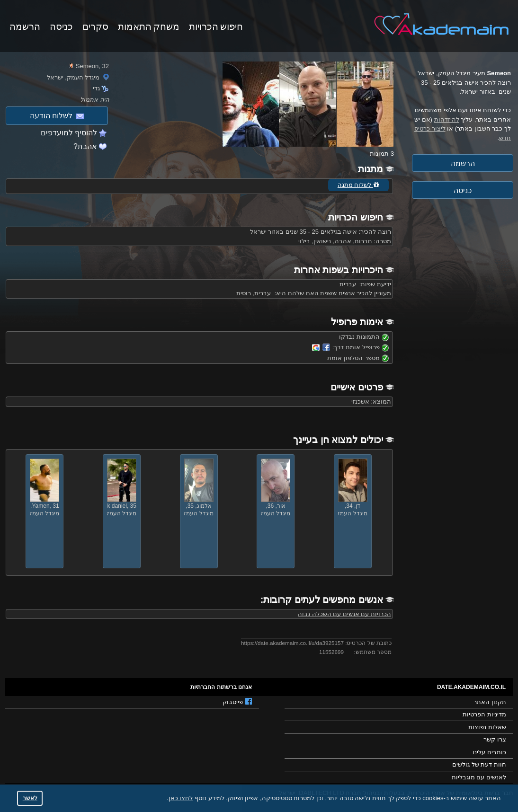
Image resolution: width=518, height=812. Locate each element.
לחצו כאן (181, 798)
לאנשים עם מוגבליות (479, 777)
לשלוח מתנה (358, 185)
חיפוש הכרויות (216, 26)
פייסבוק (237, 702)
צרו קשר (495, 739)
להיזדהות (447, 119)
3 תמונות (382, 154)
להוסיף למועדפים (69, 133)
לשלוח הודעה (57, 116)
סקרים (95, 26)
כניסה (61, 26)
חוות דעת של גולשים (479, 764)
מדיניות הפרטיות (484, 714)
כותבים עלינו (489, 752)
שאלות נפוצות (487, 727)
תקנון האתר (490, 702)
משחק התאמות (149, 26)
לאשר (30, 798)
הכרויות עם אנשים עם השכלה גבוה (344, 614)
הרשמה (25, 26)
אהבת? (85, 146)
